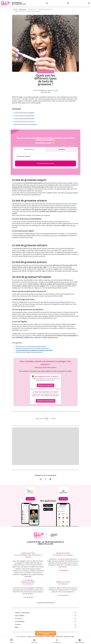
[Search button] (89, 3)
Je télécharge (30, 499)
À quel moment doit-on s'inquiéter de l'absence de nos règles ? (34, 350)
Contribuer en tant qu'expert (45, 401)
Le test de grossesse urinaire (24, 115)
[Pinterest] (50, 479)
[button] (11, 641)
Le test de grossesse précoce (24, 121)
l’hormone (50, 250)
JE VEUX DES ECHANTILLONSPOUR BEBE (45, 633)
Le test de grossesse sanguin (24, 112)
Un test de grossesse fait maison (25, 124)
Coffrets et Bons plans (22, 613)
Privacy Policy (59, 636)
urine (52, 302)
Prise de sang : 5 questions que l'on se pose (31, 346)
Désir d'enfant (22, 9)
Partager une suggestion (45, 385)
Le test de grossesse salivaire (24, 118)
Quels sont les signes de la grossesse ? (30, 352)
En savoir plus (29, 580)
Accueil (15, 9)
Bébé (17, 627)
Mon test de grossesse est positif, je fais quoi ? (33, 348)
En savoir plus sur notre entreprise (45, 602)
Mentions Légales (50, 636)
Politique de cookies (69, 636)
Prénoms (18, 624)
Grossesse (18, 618)
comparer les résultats (24, 335)
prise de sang (37, 185)
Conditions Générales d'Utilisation (36, 636)
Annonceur (23, 636)
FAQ (18, 636)
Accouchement (20, 621)
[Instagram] (41, 479)
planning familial (72, 193)
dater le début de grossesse (48, 235)
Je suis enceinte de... (29, 149)
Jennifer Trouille (52, 90)
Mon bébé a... (62, 149)
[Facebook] (45, 479)
